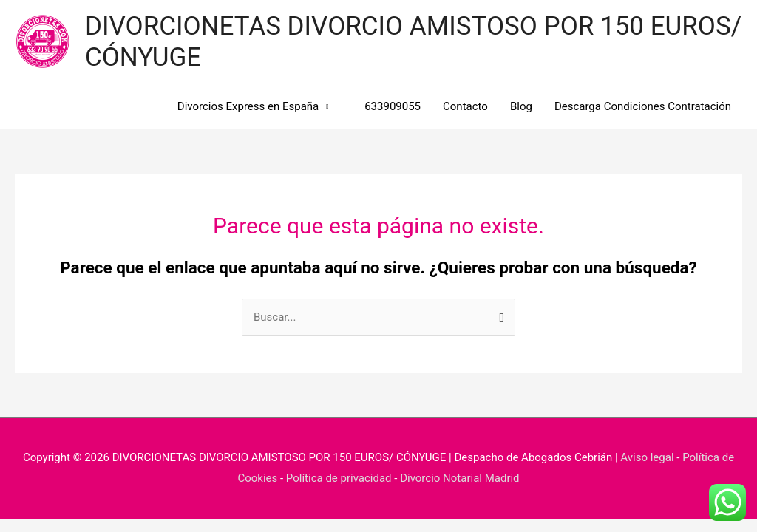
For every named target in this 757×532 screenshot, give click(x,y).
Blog (521, 106)
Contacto (465, 106)
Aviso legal (647, 457)
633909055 (386, 106)
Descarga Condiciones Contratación (643, 106)
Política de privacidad (339, 478)
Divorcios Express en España (248, 106)
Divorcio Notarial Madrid (459, 478)
